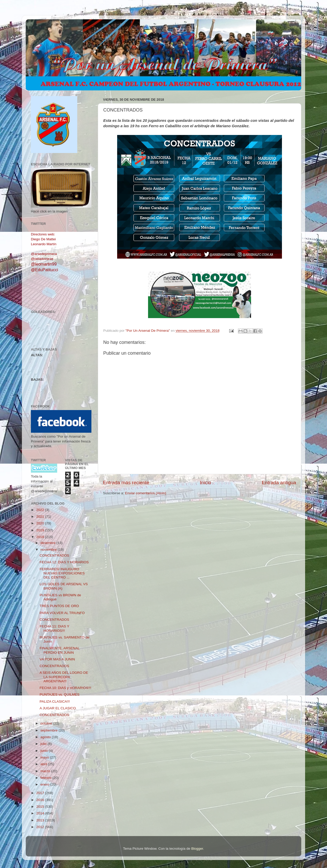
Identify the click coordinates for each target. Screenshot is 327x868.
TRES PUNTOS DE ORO (59, 606)
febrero (46, 778)
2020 (41, 523)
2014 (41, 813)
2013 (41, 820)
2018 (41, 537)
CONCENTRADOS (54, 555)
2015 (41, 807)
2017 (41, 793)
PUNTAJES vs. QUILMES (60, 695)
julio (44, 744)
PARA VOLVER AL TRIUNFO (62, 613)
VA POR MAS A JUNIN (57, 659)
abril (44, 764)
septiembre (50, 730)
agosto (46, 737)
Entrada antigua (279, 483)
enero (45, 784)
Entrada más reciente (126, 483)
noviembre (49, 550)
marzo (46, 771)
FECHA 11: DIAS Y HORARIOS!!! (54, 628)
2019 (41, 530)
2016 (41, 800)
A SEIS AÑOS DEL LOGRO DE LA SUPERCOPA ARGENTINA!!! (64, 677)
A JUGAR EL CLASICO (58, 708)
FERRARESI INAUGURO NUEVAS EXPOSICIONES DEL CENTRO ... (62, 573)
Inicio (205, 483)
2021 (41, 517)
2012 (41, 827)
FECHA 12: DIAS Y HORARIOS (64, 562)
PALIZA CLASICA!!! (55, 701)
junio (45, 751)
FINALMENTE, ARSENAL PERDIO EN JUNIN (60, 650)
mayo (45, 757)
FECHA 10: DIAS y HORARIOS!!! (65, 688)
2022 (41, 510)
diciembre (48, 543)
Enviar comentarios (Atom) (146, 493)
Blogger (197, 849)
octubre (47, 723)
